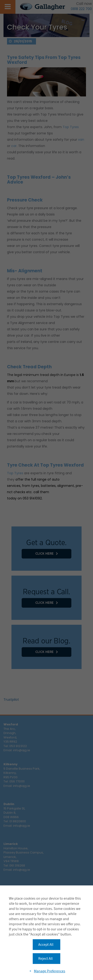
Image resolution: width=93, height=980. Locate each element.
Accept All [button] (46, 945)
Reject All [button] (45, 959)
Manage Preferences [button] (50, 971)
